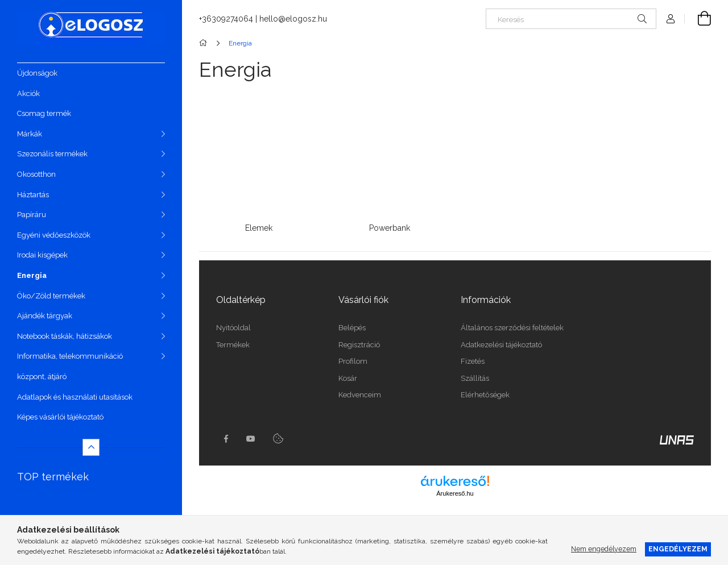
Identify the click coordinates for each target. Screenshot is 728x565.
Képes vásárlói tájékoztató (60, 417)
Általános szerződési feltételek (512, 328)
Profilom (353, 361)
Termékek (233, 345)
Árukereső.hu (455, 493)
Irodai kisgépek (42, 255)
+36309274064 (226, 19)
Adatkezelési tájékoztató (501, 345)
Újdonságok (37, 73)
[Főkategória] (205, 43)
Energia (32, 275)
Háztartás (33, 195)
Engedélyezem (678, 549)
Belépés (352, 328)
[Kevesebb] (91, 447)
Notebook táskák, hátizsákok (65, 336)
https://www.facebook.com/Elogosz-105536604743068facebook (226, 439)
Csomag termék (44, 113)
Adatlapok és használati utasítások (75, 397)
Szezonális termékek (52, 154)
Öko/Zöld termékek (51, 296)
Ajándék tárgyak (45, 316)
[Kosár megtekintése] (698, 19)
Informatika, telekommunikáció (70, 356)
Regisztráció (359, 345)
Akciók (28, 94)
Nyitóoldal (233, 328)
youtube (251, 439)
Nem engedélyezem (604, 549)
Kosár (348, 378)
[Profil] (671, 19)
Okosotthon (36, 174)
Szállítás (475, 378)
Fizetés (473, 361)
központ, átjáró (42, 377)
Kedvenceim (360, 395)
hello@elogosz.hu (293, 19)
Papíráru (32, 215)
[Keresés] (571, 19)
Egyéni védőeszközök (54, 235)
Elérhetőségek (485, 395)
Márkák (30, 134)
